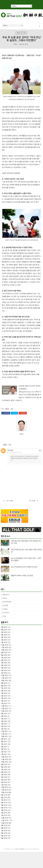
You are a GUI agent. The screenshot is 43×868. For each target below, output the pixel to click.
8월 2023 (4, 690)
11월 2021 (4, 738)
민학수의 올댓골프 (20, 853)
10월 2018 (4, 827)
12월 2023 (4, 680)
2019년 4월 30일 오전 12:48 (16, 453)
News (19, 33)
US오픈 (6, 609)
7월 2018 (4, 835)
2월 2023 (4, 705)
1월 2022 (4, 733)
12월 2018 (4, 822)
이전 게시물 (32, 504)
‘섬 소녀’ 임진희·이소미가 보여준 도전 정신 (24, 571)
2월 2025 (4, 644)
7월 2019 (4, 804)
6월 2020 (4, 776)
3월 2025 (4, 641)
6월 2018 (4, 837)
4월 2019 (4, 812)
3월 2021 (4, 753)
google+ (23, 413)
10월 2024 (4, 654)
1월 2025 (4, 646)
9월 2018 (4, 830)
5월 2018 (4, 840)
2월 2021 (4, 756)
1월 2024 (4, 677)
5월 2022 (4, 723)
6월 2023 (4, 695)
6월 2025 (4, 634)
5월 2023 (4, 697)
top (25, 33)
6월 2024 (4, 664)
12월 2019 (4, 791)
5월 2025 (4, 636)
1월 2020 (4, 789)
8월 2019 (4, 802)
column (6, 617)
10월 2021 (4, 741)
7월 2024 (4, 662)
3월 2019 (4, 814)
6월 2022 (4, 720)
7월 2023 (4, 692)
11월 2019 (4, 794)
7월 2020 (4, 774)
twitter (14, 413)
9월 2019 (4, 799)
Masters (6, 599)
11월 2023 (4, 682)
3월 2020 (4, 784)
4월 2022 (4, 725)
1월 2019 (4, 819)
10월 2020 (4, 766)
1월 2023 (4, 707)
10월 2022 (4, 715)
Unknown (12, 450)
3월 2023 (4, 702)
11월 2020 (4, 763)
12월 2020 (4, 761)
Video (5, 613)
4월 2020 (4, 781)
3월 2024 (4, 672)
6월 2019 (4, 807)
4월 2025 (4, 639)
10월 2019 (4, 797)
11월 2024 (4, 652)
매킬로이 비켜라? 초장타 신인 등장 (22, 580)
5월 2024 (4, 667)
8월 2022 (4, 718)
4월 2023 (4, 700)
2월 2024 (4, 674)
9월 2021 (4, 743)
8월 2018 (4, 832)
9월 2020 (4, 769)
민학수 (15, 45)
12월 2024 (4, 649)
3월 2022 (4, 728)
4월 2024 (4, 669)
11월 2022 (4, 713)
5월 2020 (4, 779)
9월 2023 (4, 687)
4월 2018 (4, 842)
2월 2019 (4, 817)
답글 (40, 451)
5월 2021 (4, 751)
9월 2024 (4, 657)
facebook (6, 413)
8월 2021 (4, 746)
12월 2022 (4, 710)
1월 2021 (4, 758)
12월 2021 (4, 735)
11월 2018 (4, 825)
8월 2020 (4, 771)
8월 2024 (4, 659)
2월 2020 (4, 786)
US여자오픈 (7, 606)
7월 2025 (4, 631)
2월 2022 (4, 730)
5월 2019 (4, 809)
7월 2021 (4, 748)
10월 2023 (4, 685)
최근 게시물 (9, 504)
